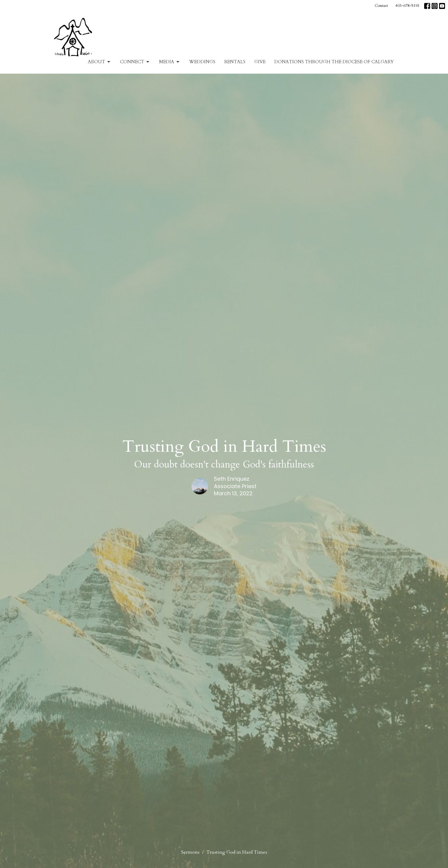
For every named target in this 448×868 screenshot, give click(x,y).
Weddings (202, 62)
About (99, 62)
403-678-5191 (407, 6)
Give (260, 62)
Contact (381, 6)
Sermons (190, 852)
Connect (135, 62)
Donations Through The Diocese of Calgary (334, 62)
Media (170, 62)
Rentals (235, 62)
